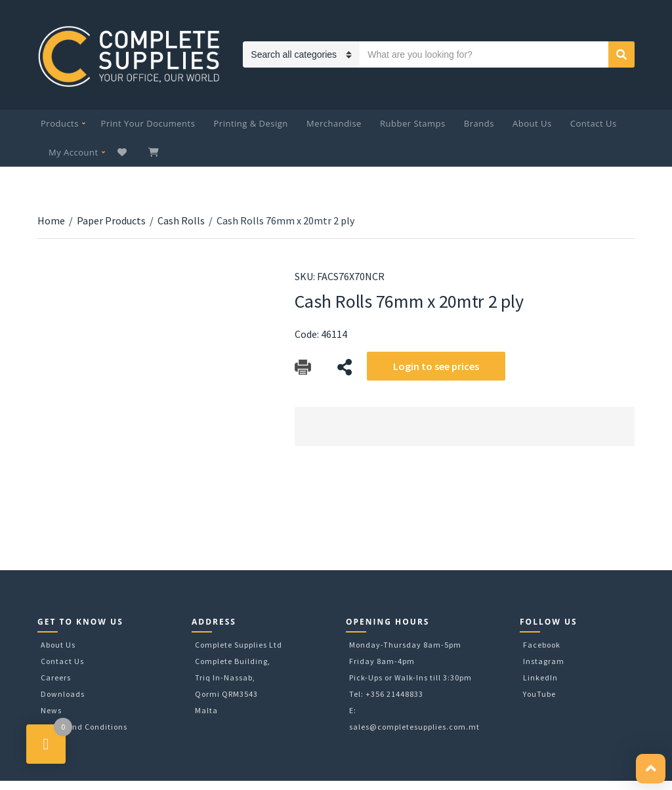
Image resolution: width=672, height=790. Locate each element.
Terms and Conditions (84, 727)
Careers (56, 677)
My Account (73, 152)
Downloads (63, 694)
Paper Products (111, 220)
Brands (479, 123)
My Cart (155, 152)
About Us (532, 123)
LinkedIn (540, 677)
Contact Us (594, 123)
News (51, 710)
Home (51, 220)
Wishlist (124, 152)
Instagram (544, 661)
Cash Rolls (181, 220)
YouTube (539, 694)
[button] (651, 769)
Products (60, 123)
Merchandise (334, 123)
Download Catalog (303, 367)
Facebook (542, 645)
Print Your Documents (148, 123)
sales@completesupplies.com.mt (414, 727)
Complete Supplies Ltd (239, 645)
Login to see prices (436, 366)
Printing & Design (251, 123)
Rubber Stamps (413, 123)
